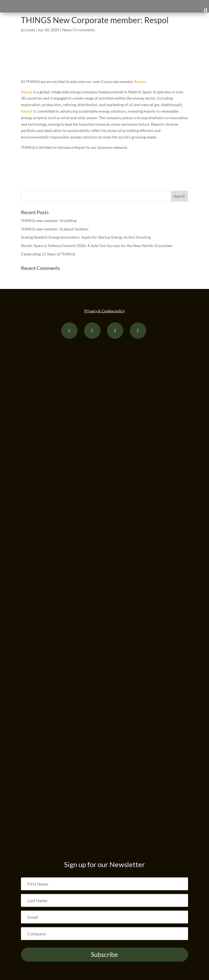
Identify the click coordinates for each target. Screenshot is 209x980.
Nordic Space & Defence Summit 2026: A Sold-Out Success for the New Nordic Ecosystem (97, 246)
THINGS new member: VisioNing (49, 221)
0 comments (85, 30)
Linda (30, 30)
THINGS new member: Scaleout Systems (55, 229)
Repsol (27, 92)
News (67, 30)
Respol (140, 81)
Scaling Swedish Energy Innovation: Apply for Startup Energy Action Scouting (86, 237)
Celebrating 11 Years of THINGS (48, 254)
